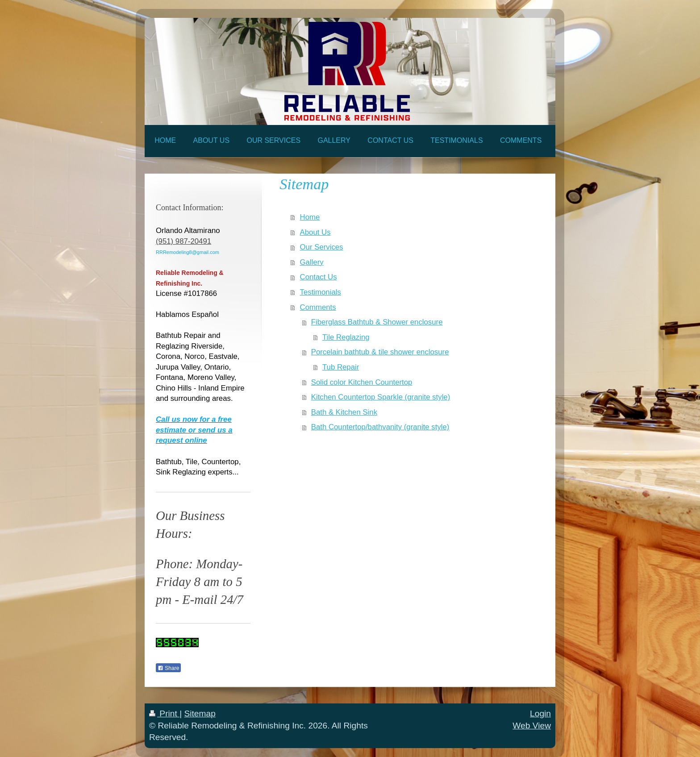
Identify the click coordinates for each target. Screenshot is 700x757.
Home (310, 217)
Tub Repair (341, 367)
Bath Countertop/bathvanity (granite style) (380, 427)
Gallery (312, 262)
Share (168, 668)
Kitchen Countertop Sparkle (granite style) (381, 397)
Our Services (322, 247)
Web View (532, 726)
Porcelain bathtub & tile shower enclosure (380, 352)
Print (164, 713)
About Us (315, 232)
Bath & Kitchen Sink (344, 412)
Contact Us (319, 277)
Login (540, 713)
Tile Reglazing (346, 337)
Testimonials (321, 292)
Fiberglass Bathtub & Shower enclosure (377, 322)
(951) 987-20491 (183, 241)
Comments (318, 307)
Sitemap (200, 713)
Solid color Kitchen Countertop (362, 382)
